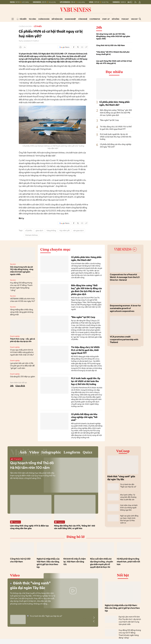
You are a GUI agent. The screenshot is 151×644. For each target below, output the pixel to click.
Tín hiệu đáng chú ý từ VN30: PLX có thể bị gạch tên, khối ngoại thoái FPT (116, 128)
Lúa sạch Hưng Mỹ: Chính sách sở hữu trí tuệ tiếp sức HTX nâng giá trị (114, 62)
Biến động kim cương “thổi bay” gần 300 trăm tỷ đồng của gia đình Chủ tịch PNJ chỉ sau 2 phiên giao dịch (116, 113)
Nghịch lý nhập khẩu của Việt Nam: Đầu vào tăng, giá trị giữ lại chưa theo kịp (122, 608)
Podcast (125, 19)
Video (34, 452)
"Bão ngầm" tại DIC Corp (109, 120)
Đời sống (116, 19)
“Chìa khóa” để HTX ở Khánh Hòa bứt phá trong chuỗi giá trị (113, 53)
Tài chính (32, 19)
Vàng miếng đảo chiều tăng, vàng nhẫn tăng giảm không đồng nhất (22, 312)
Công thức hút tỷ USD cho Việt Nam (110, 45)
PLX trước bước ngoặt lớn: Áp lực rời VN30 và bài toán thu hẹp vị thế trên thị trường (116, 137)
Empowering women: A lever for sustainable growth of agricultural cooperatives (125, 308)
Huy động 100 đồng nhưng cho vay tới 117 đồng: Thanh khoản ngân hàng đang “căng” (21, 286)
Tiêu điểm (23, 19)
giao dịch (39, 230)
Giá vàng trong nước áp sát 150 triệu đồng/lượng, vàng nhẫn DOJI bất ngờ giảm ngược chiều (113, 36)
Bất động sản (57, 19)
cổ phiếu (29, 230)
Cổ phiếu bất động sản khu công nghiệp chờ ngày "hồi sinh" (84, 417)
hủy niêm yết (65, 230)
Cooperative (95, 19)
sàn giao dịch (78, 230)
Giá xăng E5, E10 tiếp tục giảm (22, 376)
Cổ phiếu (38, 26)
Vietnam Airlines (31, 235)
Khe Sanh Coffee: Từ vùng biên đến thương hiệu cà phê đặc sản (128, 497)
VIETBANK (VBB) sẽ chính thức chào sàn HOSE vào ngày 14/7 (22, 300)
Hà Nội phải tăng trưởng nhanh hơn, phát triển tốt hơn (128, 561)
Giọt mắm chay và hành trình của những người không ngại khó (129, 508)
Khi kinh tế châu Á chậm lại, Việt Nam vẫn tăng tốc (75, 561)
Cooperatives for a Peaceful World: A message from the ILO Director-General (125, 277)
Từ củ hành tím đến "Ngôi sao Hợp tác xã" (45, 616)
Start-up (106, 19)
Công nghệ (83, 19)
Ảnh (23, 452)
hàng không (51, 230)
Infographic (51, 452)
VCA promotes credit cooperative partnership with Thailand (124, 339)
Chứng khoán (44, 19)
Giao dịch (20, 386)
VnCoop (134, 19)
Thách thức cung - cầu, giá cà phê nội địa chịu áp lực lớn (22, 340)
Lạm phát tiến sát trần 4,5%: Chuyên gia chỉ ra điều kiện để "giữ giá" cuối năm (22, 366)
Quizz (88, 452)
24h (12, 386)
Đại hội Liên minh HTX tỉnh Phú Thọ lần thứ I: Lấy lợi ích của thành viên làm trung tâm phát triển (130, 620)
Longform (72, 452)
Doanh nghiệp (70, 19)
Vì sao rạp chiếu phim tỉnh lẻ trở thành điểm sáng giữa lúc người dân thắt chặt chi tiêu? (22, 352)
